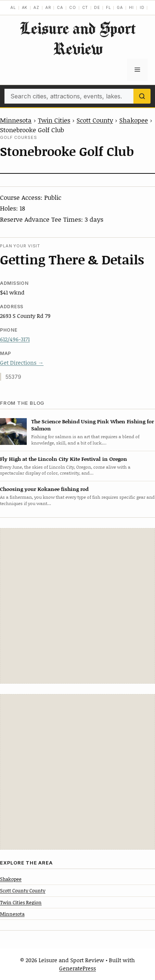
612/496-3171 (15, 339)
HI (131, 7)
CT (85, 7)
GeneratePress (77, 968)
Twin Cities (54, 120)
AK (25, 7)
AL (13, 7)
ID (142, 7)
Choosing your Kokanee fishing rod (44, 489)
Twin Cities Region (21, 902)
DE (97, 7)
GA (120, 7)
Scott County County (23, 891)
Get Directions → (22, 362)
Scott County (95, 120)
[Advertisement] (77, 606)
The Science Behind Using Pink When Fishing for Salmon (93, 425)
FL (109, 7)
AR (48, 7)
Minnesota (16, 120)
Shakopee (134, 120)
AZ (36, 7)
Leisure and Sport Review (78, 38)
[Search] (142, 96)
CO (73, 7)
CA (60, 7)
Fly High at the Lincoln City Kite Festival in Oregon (64, 459)
